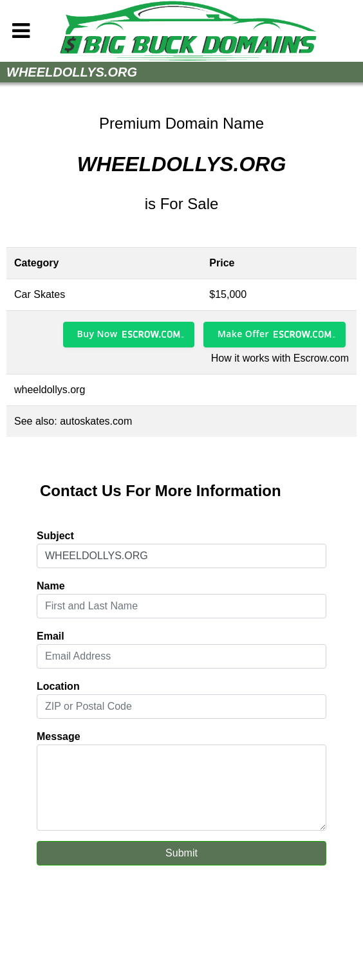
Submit (181, 853)
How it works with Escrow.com (280, 358)
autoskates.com (96, 421)
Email (51, 636)
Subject (55, 536)
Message (59, 736)
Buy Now (98, 334)
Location (58, 686)
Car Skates (40, 294)
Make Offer (243, 334)
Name (51, 586)
